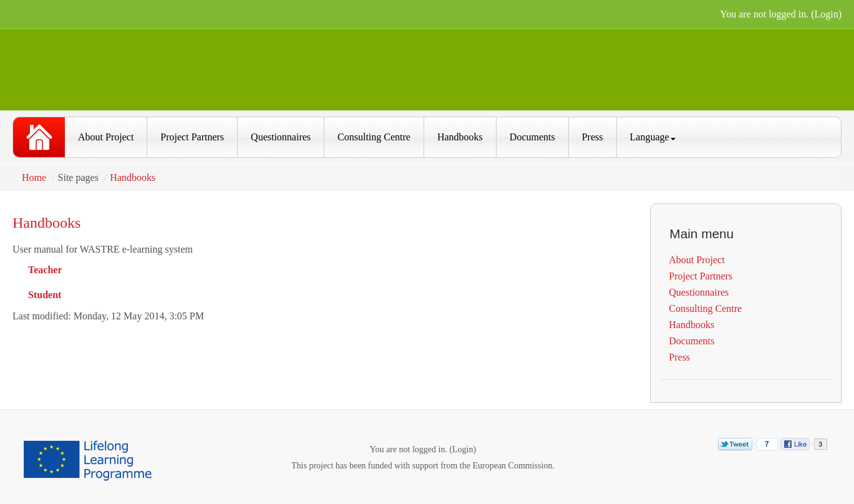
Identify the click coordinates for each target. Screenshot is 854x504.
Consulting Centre (374, 137)
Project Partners (192, 137)
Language (653, 137)
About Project (106, 137)
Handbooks (460, 137)
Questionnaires (281, 137)
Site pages (78, 177)
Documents (532, 137)
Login (826, 14)
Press (593, 137)
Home (34, 177)
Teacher (45, 270)
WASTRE (39, 137)
